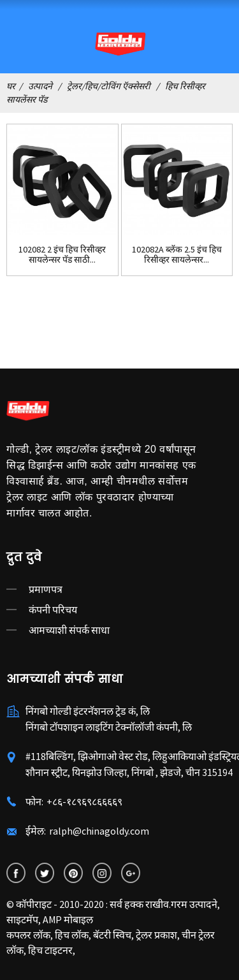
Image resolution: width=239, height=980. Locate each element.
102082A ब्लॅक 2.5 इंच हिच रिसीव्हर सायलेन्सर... (177, 255)
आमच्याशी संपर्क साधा (69, 630)
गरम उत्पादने (194, 904)
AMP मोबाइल (68, 919)
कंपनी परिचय (53, 610)
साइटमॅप (22, 919)
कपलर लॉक (28, 935)
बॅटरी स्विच (112, 935)
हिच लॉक (72, 935)
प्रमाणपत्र (46, 589)
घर (11, 86)
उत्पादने (40, 86)
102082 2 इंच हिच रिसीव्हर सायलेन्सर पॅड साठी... (62, 255)
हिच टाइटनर (50, 950)
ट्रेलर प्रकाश (156, 935)
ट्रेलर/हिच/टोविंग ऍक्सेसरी (109, 86)
